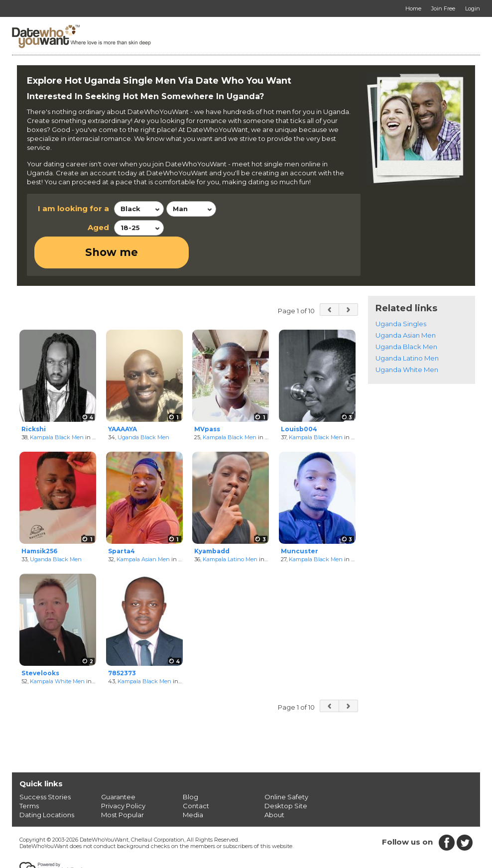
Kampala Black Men (57, 405)
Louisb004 (299, 397)
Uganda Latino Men (407, 326)
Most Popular (123, 783)
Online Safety (286, 765)
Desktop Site (286, 774)
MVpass (207, 397)
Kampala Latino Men (230, 527)
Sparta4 (122, 520)
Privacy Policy (123, 774)
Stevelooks (40, 642)
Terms (29, 774)
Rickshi (34, 397)
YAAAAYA (123, 397)
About (274, 783)
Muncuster (300, 520)
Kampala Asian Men (143, 527)
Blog (190, 765)
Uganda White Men (407, 338)
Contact (196, 774)
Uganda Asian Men (406, 303)
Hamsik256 (39, 520)
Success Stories (45, 765)
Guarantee (118, 765)
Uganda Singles (401, 292)
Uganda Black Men (143, 405)
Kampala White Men (57, 649)
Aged (98, 227)
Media (193, 783)
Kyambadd (212, 520)
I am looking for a (73, 208)
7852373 (122, 642)
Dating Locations (47, 783)
